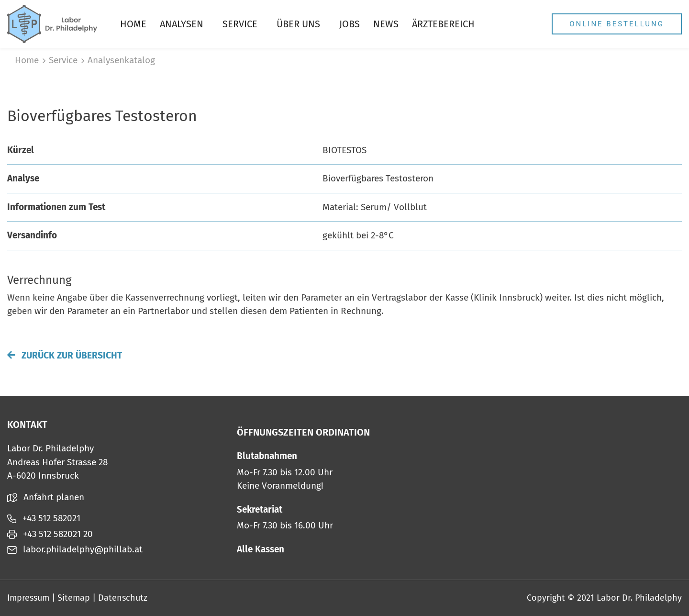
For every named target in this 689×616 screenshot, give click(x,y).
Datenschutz (123, 598)
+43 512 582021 (44, 518)
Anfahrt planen (46, 497)
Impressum (28, 598)
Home (133, 24)
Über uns (298, 24)
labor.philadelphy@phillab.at (75, 549)
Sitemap (74, 598)
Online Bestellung (617, 24)
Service (240, 24)
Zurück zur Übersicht (65, 355)
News (386, 24)
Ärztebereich (443, 24)
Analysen (182, 24)
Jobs (350, 24)
